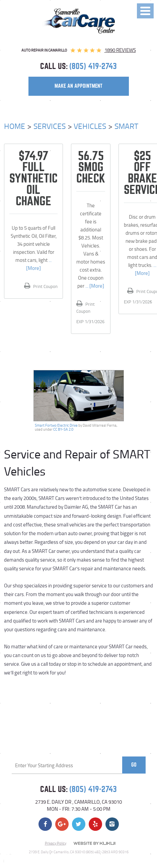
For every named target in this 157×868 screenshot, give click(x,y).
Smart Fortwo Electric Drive (56, 425)
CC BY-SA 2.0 (63, 429)
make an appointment (78, 86)
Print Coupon (45, 286)
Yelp (95, 824)
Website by (94, 843)
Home (15, 126)
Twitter (79, 824)
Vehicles (90, 126)
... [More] (94, 286)
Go (134, 765)
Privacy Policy (56, 843)
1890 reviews (120, 50)
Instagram (112, 824)
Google (62, 824)
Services (50, 126)
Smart (126, 126)
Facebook (45, 824)
